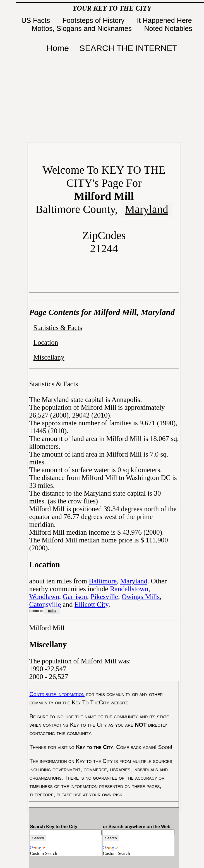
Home (58, 48)
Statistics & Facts (58, 328)
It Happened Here (165, 20)
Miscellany (49, 357)
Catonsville (45, 604)
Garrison (75, 597)
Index (52, 611)
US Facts (37, 20)
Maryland (147, 209)
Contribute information (57, 694)
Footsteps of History (94, 20)
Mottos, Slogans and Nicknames (83, 28)
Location (46, 342)
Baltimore (103, 581)
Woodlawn (44, 597)
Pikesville (105, 597)
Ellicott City (91, 604)
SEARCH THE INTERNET (128, 48)
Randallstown (129, 589)
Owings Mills (141, 597)
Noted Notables (168, 28)
